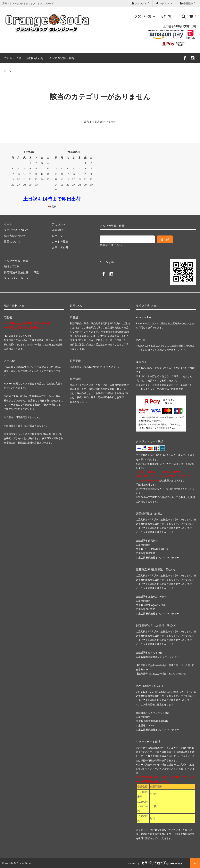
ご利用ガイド (13, 58)
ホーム (7, 71)
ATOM (16, 267)
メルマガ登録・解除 (62, 58)
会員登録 (188, 3)
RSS (7, 267)
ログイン (165, 3)
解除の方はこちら (111, 245)
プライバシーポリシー (18, 278)
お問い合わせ (35, 58)
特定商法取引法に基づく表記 (22, 272)
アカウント (141, 3)
